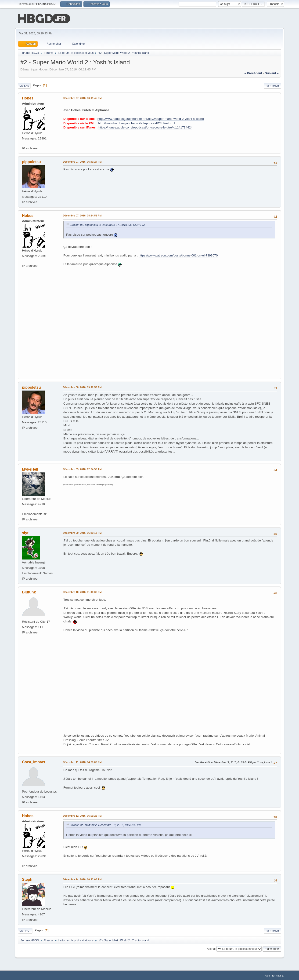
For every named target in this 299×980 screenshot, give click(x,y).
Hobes (28, 98)
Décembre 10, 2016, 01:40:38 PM (82, 592)
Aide (267, 975)
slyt (25, 532)
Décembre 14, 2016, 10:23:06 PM (82, 879)
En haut (25, 930)
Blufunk (29, 592)
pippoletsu (31, 161)
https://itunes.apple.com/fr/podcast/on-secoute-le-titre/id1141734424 (145, 127)
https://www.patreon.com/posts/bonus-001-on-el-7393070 (178, 255)
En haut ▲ (278, 975)
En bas (24, 85)
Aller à (211, 948)
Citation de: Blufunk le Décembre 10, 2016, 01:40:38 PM (105, 825)
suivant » (272, 73)
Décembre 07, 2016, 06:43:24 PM (82, 161)
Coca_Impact (34, 762)
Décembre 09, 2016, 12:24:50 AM (82, 469)
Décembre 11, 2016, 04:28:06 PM (82, 762)
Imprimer (272, 85)
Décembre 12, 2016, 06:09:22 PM (82, 815)
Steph (27, 879)
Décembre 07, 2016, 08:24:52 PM (82, 215)
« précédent (253, 73)
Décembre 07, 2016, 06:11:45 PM (82, 98)
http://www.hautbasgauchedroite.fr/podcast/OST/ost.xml (137, 123)
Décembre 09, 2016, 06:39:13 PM (82, 532)
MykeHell (30, 469)
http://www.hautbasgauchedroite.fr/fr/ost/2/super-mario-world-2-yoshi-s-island (151, 118)
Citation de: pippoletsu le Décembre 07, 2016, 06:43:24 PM (107, 224)
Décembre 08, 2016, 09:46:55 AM (82, 387)
